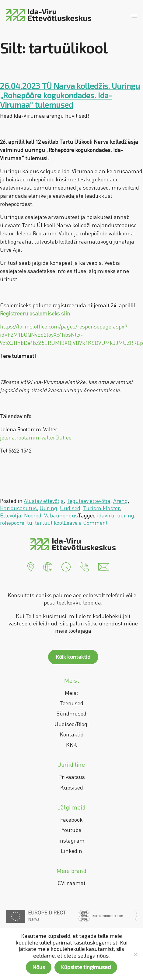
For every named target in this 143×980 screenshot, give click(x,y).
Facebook (71, 820)
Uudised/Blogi (72, 724)
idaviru (106, 515)
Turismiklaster (101, 508)
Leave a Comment (86, 523)
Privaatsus (72, 777)
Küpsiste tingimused (86, 967)
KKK (71, 745)
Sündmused (71, 713)
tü (30, 523)
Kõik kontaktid (73, 657)
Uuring (48, 508)
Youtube (71, 830)
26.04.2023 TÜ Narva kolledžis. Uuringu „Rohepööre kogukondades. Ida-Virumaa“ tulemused (70, 95)
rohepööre (12, 523)
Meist (71, 693)
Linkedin (71, 851)
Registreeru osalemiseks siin (35, 313)
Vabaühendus (61, 515)
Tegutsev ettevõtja (89, 501)
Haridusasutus (18, 508)
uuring (126, 515)
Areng (120, 501)
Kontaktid (72, 734)
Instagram (71, 840)
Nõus (39, 967)
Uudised (70, 508)
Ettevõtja (11, 515)
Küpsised (72, 787)
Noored (33, 515)
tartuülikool (49, 523)
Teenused (71, 703)
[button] (31, 566)
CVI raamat (71, 883)
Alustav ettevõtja (44, 501)
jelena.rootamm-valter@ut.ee (36, 437)
